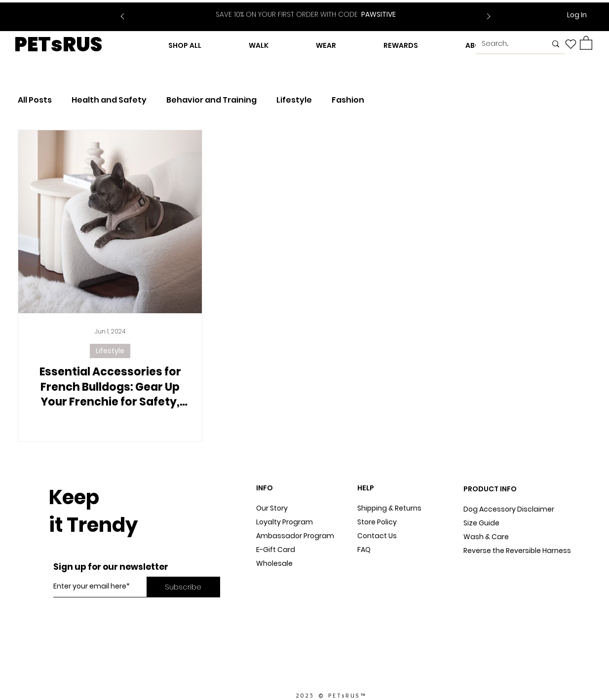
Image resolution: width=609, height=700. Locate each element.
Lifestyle (294, 100)
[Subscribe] (183, 587)
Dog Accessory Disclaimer (510, 509)
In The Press (277, 591)
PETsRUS (58, 44)
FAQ (364, 550)
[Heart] (571, 44)
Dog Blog (271, 577)
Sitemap (372, 563)
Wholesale (274, 563)
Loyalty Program (285, 522)
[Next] (489, 17)
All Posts (35, 100)
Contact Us (377, 536)
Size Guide (481, 523)
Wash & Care (486, 537)
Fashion (348, 100)
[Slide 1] (300, 9)
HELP (366, 488)
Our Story (272, 508)
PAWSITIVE (306, 14)
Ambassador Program (295, 536)
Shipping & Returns (389, 508)
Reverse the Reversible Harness (517, 551)
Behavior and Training (211, 100)
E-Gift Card (276, 550)
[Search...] (507, 44)
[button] (586, 42)
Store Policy (377, 522)
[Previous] (122, 17)
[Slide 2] (312, 9)
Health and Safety (109, 100)
